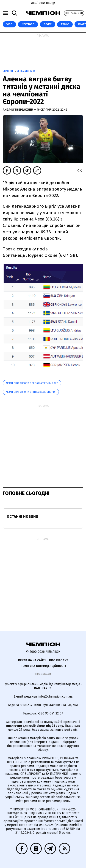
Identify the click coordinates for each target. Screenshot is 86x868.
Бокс (48, 24)
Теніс (65, 24)
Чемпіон (8, 71)
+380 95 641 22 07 (50, 713)
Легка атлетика (26, 71)
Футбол (28, 24)
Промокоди (43, 674)
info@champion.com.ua (55, 697)
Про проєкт (59, 660)
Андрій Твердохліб (18, 110)
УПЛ (9, 24)
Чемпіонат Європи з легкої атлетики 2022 (32, 383)
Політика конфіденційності (43, 666)
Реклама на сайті (32, 660)
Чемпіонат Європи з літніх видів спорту (31, 392)
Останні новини (22, 516)
